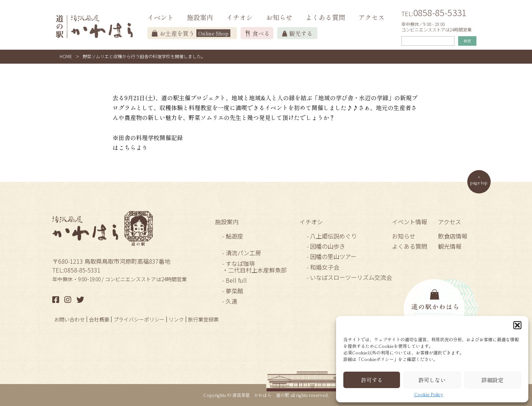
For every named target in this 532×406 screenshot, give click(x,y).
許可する (372, 380)
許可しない (432, 380)
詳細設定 (493, 380)
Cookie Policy (429, 394)
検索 (467, 41)
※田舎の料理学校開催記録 (148, 138)
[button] (517, 325)
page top (479, 182)
